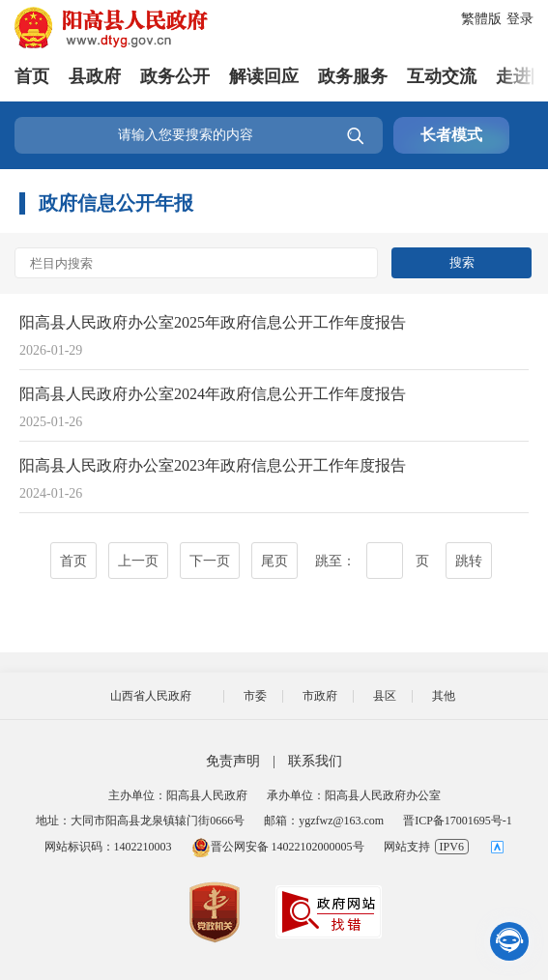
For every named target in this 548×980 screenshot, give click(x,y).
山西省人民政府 (151, 696)
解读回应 (264, 76)
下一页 (210, 561)
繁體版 (481, 19)
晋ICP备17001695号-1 (458, 821)
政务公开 (175, 76)
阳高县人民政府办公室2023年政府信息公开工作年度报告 (213, 465)
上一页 (138, 561)
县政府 (95, 76)
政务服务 (353, 76)
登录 (520, 19)
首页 (32, 76)
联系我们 (315, 761)
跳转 (469, 561)
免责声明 (233, 761)
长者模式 (451, 135)
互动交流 (442, 76)
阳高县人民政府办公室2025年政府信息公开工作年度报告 (213, 322)
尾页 (274, 561)
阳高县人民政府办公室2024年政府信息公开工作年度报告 (213, 394)
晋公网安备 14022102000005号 (278, 847)
